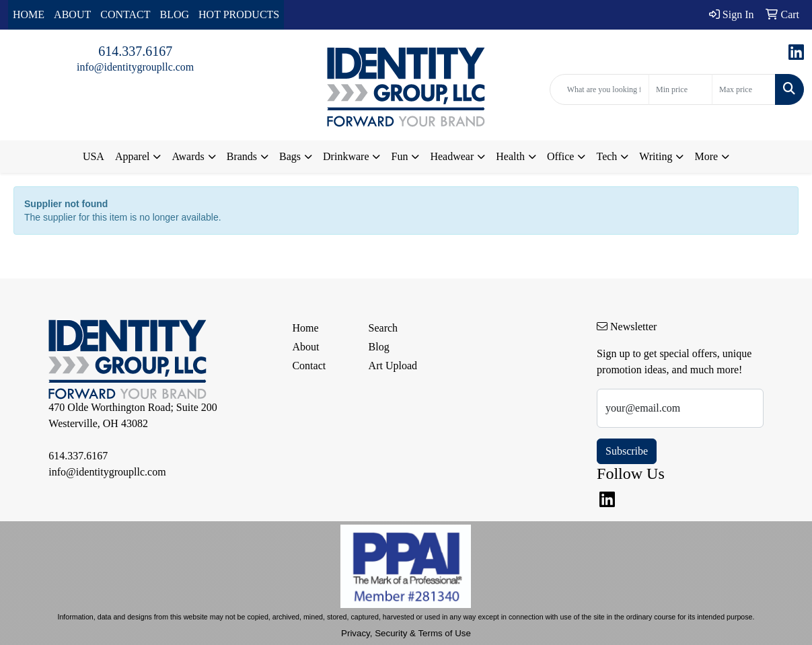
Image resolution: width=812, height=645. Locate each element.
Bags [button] (290, 156)
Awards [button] (188, 156)
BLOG (175, 14)
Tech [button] (606, 156)
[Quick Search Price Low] (680, 89)
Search (383, 328)
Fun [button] (399, 156)
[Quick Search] (599, 89)
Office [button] (561, 156)
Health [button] (510, 156)
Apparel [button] (133, 156)
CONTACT (125, 14)
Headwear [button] (452, 156)
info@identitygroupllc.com (135, 67)
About (305, 347)
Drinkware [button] (346, 156)
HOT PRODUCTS (239, 14)
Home (305, 328)
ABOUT (72, 14)
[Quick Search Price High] (744, 89)
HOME (29, 14)
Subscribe (627, 451)
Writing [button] (656, 156)
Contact (309, 366)
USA (94, 156)
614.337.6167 (135, 51)
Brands (242, 156)
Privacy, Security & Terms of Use (406, 633)
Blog (379, 347)
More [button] (706, 156)
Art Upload (393, 366)
